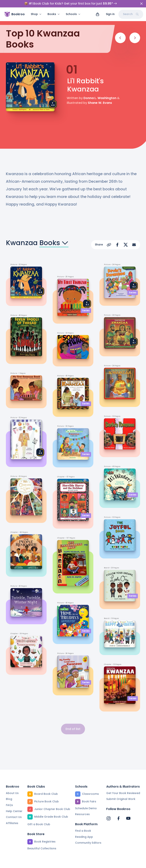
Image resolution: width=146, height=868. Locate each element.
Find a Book (83, 831)
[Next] (135, 38)
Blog (9, 799)
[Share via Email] (134, 245)
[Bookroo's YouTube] (128, 818)
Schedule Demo (86, 808)
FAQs (9, 805)
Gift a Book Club (39, 824)
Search (131, 14)
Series (86, 310)
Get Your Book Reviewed (123, 793)
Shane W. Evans (100, 103)
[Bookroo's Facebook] (118, 818)
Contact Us (14, 817)
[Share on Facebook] (117, 245)
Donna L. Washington (100, 98)
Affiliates (12, 823)
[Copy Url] (109, 245)
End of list (73, 729)
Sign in (110, 14)
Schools (73, 14)
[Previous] (120, 38)
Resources (82, 814)
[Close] (141, 4)
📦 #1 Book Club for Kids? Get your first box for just (70, 4)
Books (54, 14)
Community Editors (88, 843)
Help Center (14, 811)
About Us (12, 793)
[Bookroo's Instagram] (109, 818)
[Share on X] (126, 245)
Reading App (84, 837)
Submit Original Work (121, 799)
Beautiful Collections (42, 848)
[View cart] (98, 14)
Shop (36, 14)
